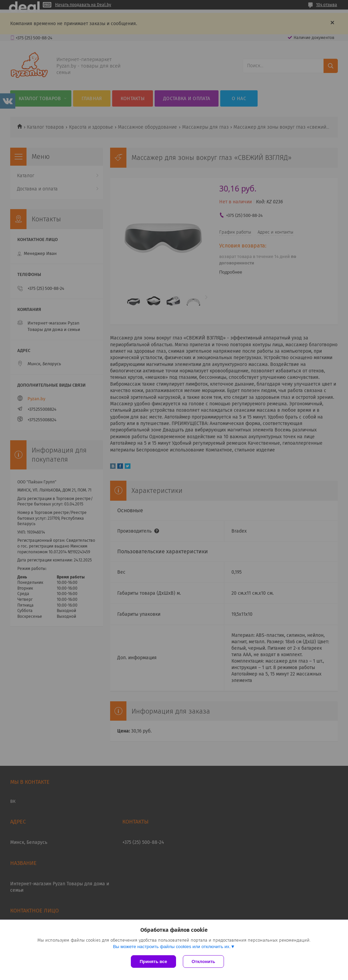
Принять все (153, 961)
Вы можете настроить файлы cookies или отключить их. (172, 947)
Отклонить (203, 961)
